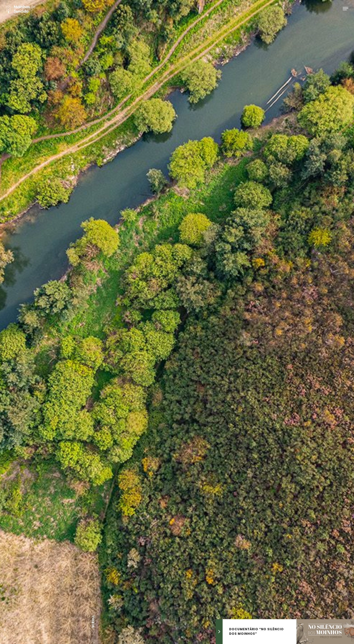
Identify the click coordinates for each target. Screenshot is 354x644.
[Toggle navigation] (346, 8)
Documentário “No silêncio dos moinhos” (256, 631)
